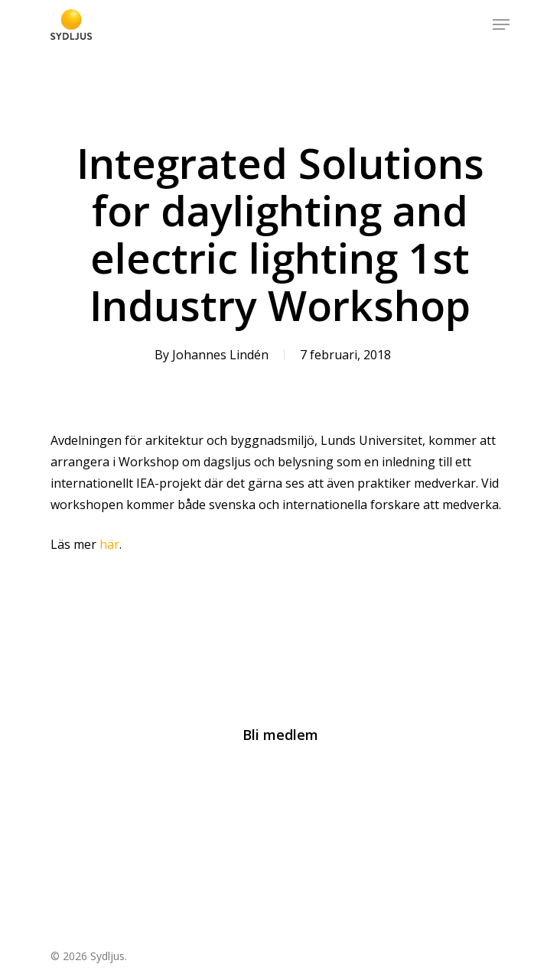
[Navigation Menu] (501, 24)
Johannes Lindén (220, 355)
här (109, 544)
